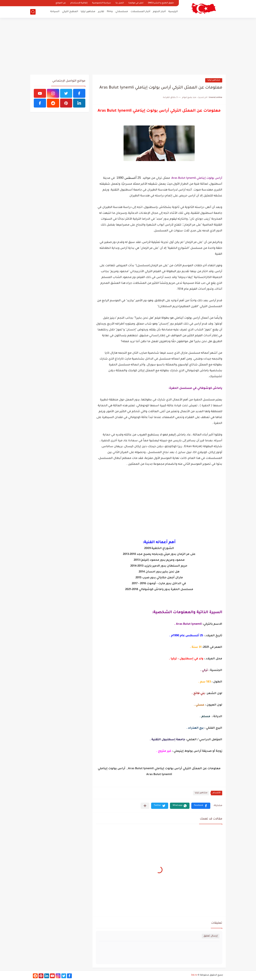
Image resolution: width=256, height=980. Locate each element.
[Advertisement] (128, 46)
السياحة (55, 12)
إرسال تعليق (211, 936)
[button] (201, 806)
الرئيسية (173, 12)
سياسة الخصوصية (102, 3)
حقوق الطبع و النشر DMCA (161, 3)
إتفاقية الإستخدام (79, 3)
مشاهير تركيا (88, 12)
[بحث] (33, 12)
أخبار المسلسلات (140, 12)
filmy (110, 12)
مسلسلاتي (122, 12)
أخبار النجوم (159, 12)
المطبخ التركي (70, 12)
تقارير (101, 12)
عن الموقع (61, 3)
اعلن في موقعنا (136, 3)
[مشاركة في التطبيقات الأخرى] (145, 806)
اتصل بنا (120, 3)
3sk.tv (194, 975)
